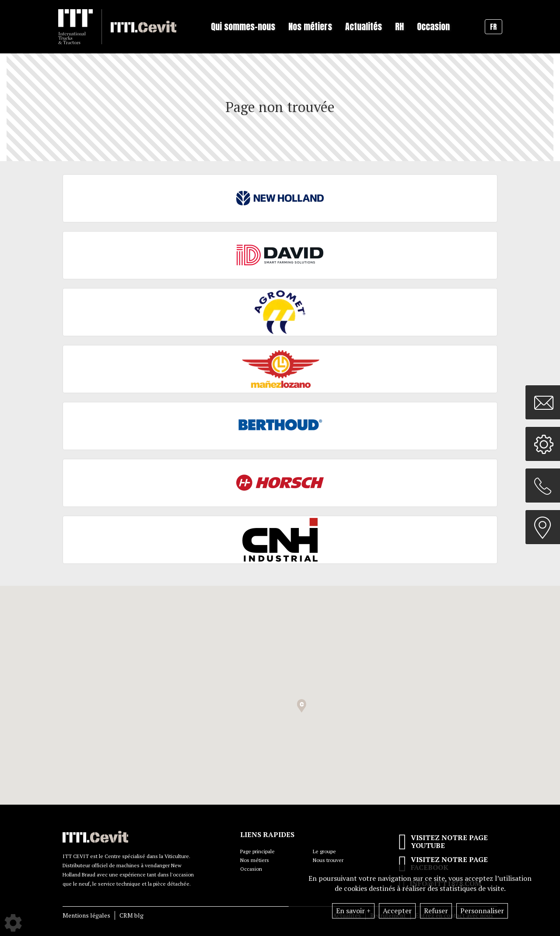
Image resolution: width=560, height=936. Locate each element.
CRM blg (131, 915)
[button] (302, 706)
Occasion (433, 26)
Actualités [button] (364, 26)
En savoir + (353, 911)
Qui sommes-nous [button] (243, 26)
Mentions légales (86, 915)
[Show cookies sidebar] (13, 923)
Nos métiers (255, 860)
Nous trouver (328, 860)
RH (399, 26)
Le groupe (324, 851)
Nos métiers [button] (310, 26)
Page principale (257, 851)
